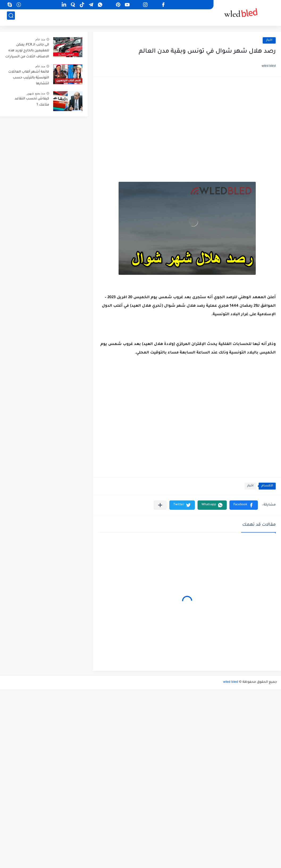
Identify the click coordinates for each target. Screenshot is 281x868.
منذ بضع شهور (36, 93)
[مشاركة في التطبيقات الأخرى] (160, 505)
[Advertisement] (187, 123)
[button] (244, 505)
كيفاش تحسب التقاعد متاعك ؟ (32, 102)
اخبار (269, 40)
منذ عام (40, 39)
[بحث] (11, 18)
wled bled (231, 682)
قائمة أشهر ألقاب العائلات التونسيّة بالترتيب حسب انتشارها (29, 78)
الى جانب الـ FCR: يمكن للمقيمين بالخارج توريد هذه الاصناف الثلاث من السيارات (27, 51)
